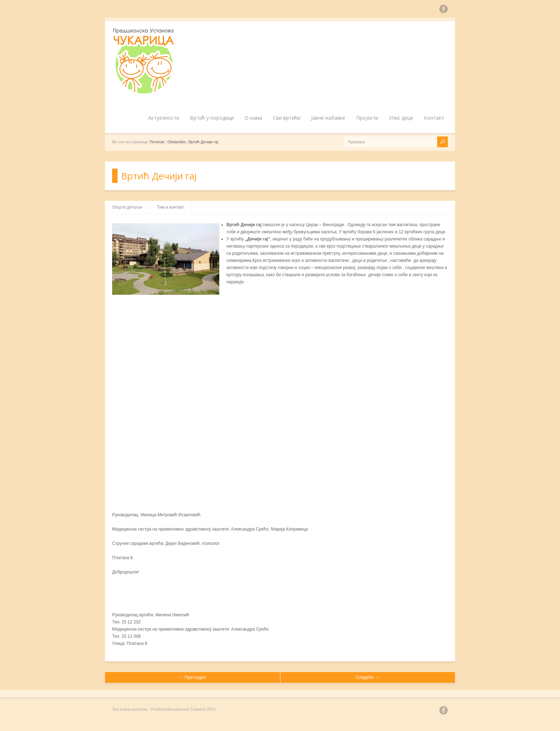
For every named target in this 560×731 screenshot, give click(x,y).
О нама (253, 118)
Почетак (157, 142)
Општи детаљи (127, 207)
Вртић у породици (212, 118)
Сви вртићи (287, 118)
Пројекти (367, 118)
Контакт (434, 118)
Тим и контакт (171, 207)
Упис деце (401, 118)
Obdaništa (176, 142)
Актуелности (164, 118)
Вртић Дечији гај (203, 142)
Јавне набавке (328, 118)
